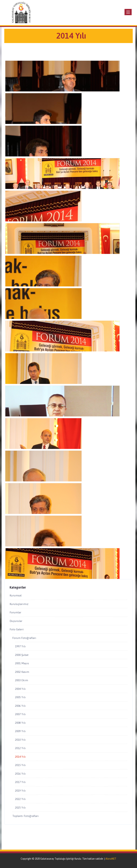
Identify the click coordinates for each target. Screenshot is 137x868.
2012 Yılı (20, 748)
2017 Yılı (20, 782)
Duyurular (16, 621)
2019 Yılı (20, 791)
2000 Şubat (22, 655)
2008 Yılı (20, 723)
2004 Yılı (20, 689)
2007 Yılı (20, 714)
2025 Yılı (20, 807)
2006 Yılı (20, 706)
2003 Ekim (21, 680)
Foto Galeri (17, 629)
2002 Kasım (22, 672)
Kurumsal (16, 595)
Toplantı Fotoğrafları (26, 816)
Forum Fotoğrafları (24, 638)
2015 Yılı (20, 765)
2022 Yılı (20, 799)
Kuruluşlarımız (19, 604)
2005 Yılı (20, 697)
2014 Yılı (20, 757)
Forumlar (15, 612)
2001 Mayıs (22, 663)
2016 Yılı (20, 774)
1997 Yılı (20, 646)
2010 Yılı (20, 740)
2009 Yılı (20, 731)
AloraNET (111, 859)
